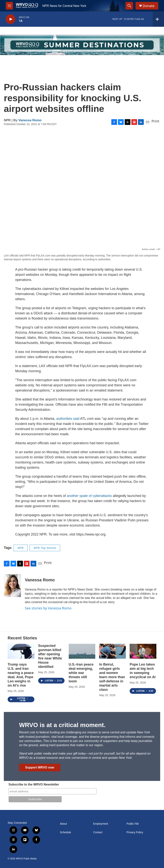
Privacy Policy (135, 832)
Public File (133, 824)
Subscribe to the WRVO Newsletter (34, 784)
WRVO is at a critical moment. (62, 725)
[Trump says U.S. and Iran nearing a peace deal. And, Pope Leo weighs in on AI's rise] (21, 651)
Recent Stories (22, 638)
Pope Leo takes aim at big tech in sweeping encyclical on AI (143, 671)
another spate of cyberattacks (89, 496)
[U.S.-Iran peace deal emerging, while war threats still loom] (82, 651)
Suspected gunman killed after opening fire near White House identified (50, 656)
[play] (11, 19)
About (63, 824)
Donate (149, 6)
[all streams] (158, 19)
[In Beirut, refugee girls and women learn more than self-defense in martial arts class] (112, 651)
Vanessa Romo (30, 120)
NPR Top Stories (45, 548)
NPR (21, 548)
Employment (101, 824)
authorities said (68, 419)
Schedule (65, 832)
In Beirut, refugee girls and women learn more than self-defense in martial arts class (112, 677)
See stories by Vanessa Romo (48, 608)
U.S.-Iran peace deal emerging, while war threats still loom (81, 673)
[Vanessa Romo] (12, 586)
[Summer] (82, 45)
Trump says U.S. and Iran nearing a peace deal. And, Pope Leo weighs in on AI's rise (21, 675)
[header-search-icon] (129, 6)
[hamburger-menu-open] (9, 6)
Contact (98, 832)
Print (155, 121)
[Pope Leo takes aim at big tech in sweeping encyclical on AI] (143, 651)
